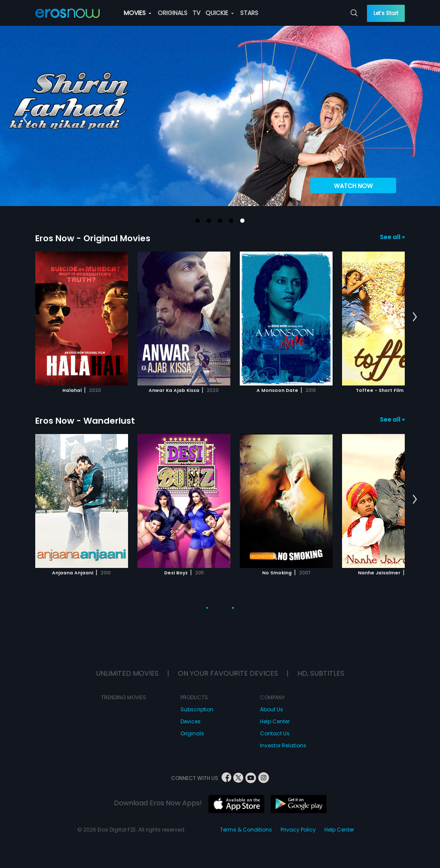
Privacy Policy (298, 830)
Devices (191, 721)
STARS (249, 13)
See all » (392, 237)
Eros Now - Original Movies (93, 238)
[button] (198, 221)
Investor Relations (283, 745)
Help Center (275, 721)
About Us (272, 709)
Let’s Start (386, 13)
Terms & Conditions (246, 830)
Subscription (197, 709)
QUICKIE (220, 13)
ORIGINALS (173, 13)
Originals (192, 733)
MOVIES (137, 13)
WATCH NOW (353, 186)
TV (196, 13)
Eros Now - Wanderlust (85, 421)
